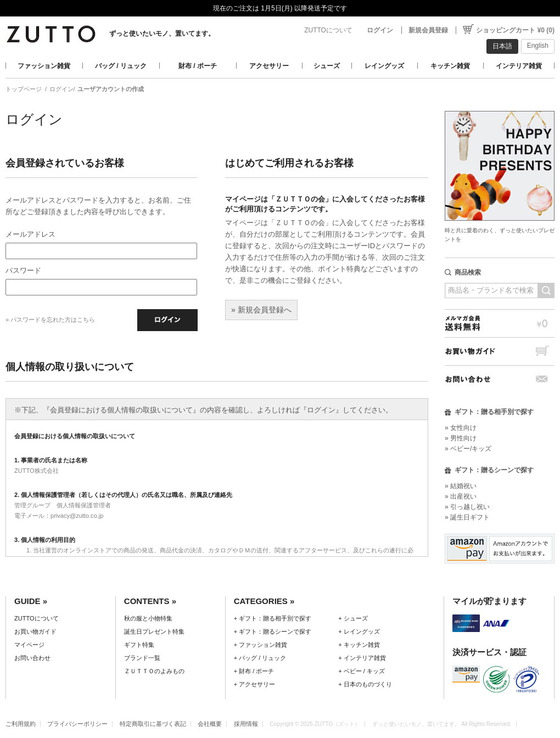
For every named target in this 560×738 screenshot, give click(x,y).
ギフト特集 (139, 645)
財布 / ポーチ (198, 66)
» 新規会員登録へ (261, 310)
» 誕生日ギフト (467, 517)
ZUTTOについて (328, 30)
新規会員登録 (428, 30)
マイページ (29, 645)
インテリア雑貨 (519, 66)
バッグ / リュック (121, 66)
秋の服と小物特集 (148, 618)
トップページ (24, 89)
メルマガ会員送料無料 (500, 323)
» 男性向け (461, 438)
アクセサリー (269, 66)
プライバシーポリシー (77, 724)
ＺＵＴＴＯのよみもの (154, 671)
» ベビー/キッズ (468, 449)
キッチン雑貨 (450, 66)
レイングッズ (384, 66)
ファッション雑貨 (44, 66)
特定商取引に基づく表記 (153, 724)
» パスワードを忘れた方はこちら (50, 320)
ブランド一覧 (142, 658)
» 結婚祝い (461, 486)
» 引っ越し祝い (467, 507)
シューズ (327, 66)
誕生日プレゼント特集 (154, 631)
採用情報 (246, 724)
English (538, 46)
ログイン (380, 30)
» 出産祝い (461, 496)
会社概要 (210, 724)
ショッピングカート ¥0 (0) (515, 30)
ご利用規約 (21, 724)
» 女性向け (461, 428)
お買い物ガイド (500, 351)
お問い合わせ (500, 379)
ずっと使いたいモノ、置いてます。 (162, 33)
